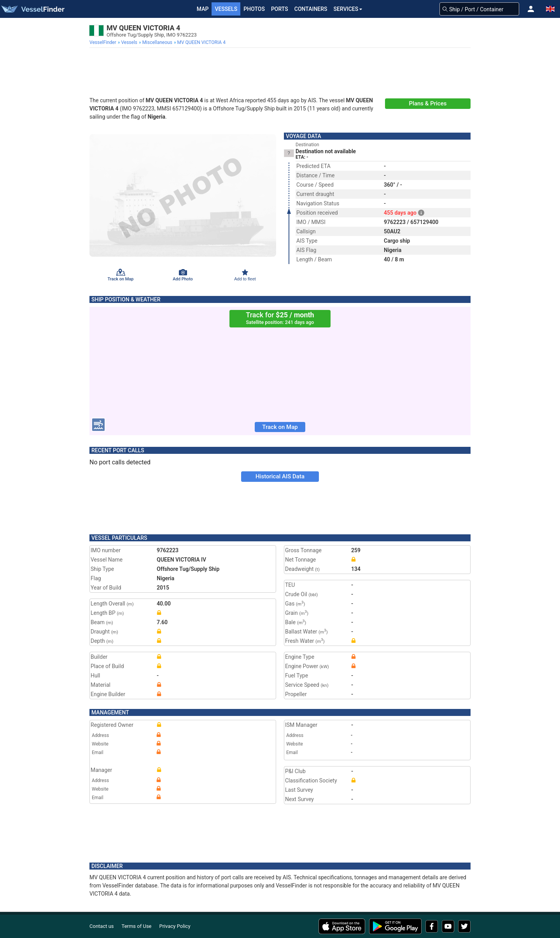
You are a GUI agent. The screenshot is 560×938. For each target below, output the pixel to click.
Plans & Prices (428, 103)
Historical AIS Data (280, 476)
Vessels (226, 9)
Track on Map (280, 427)
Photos (254, 9)
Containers (311, 9)
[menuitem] (104, 42)
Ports (280, 9)
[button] (531, 9)
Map (203, 9)
